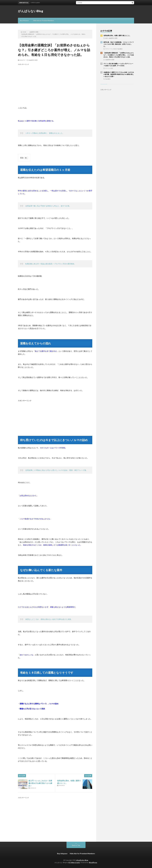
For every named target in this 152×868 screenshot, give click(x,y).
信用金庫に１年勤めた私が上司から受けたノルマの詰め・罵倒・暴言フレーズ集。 (57, 470)
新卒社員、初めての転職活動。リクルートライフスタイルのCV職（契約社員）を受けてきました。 (119, 44)
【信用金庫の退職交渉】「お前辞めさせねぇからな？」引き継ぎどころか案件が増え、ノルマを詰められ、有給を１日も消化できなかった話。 (119, 55)
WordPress (93, 863)
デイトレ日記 (109, 68)
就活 (107, 38)
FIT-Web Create (74, 863)
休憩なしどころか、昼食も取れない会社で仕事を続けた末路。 (49, 619)
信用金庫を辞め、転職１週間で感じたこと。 (117, 35)
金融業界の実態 (33, 60)
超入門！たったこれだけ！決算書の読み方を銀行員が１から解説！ (40, 783)
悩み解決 (120, 49)
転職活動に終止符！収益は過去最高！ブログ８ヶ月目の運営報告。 (51, 264)
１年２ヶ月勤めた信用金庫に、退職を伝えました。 (45, 133)
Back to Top (76, 845)
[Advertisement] (55, 83)
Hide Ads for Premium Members (44, 21)
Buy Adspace (24, 21)
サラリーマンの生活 (111, 49)
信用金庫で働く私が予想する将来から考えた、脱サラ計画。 (48, 206)
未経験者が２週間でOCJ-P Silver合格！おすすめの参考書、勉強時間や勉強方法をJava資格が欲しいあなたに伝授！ (119, 74)
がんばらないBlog (31, 11)
